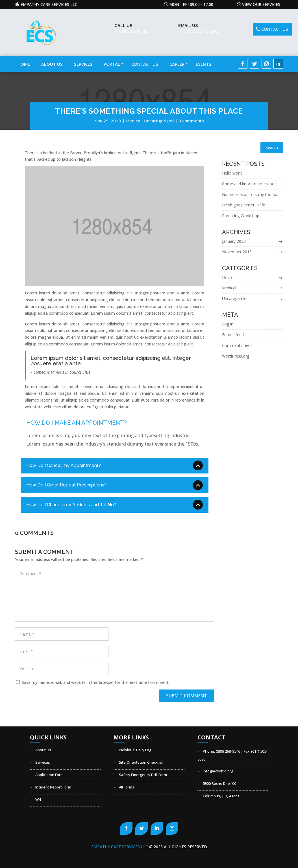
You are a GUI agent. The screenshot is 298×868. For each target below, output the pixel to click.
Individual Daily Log (135, 750)
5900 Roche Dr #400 (219, 783)
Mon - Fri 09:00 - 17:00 (191, 4)
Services (83, 64)
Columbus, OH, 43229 (221, 796)
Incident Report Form (53, 787)
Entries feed (233, 335)
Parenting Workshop (241, 216)
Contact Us (145, 64)
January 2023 (234, 241)
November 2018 (237, 252)
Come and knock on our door (249, 184)
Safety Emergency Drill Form (143, 775)
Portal (112, 64)
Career (177, 64)
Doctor (229, 277)
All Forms (127, 787)
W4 (38, 799)
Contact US (275, 29)
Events (204, 64)
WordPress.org (236, 356)
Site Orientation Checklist (141, 762)
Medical (134, 121)
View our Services (261, 4)
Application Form (49, 775)
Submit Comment (187, 696)
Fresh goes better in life (244, 205)
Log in (228, 324)
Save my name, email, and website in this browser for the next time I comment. (95, 682)
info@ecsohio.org (218, 771)
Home (24, 64)
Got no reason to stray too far (250, 194)
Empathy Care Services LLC (49, 4)
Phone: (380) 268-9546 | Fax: (227, 751)
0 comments (191, 121)
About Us (52, 64)
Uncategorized (159, 121)
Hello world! (233, 173)
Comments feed (237, 345)
